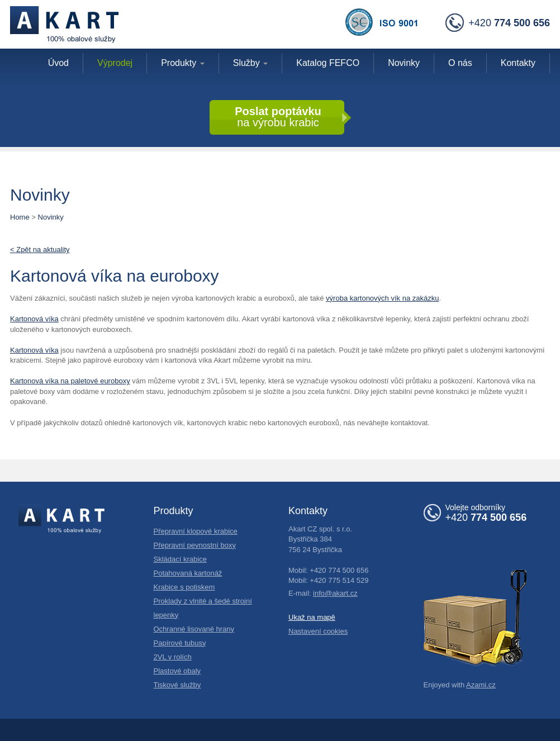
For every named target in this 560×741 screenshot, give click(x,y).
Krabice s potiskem (184, 587)
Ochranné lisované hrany (194, 629)
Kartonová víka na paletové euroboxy (70, 381)
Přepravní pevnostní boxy (195, 545)
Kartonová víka (34, 319)
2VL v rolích (173, 657)
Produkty (183, 63)
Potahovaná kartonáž (188, 573)
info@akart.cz (335, 593)
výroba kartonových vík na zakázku (382, 298)
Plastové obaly (177, 671)
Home (20, 217)
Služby (250, 63)
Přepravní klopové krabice (196, 531)
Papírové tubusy (180, 643)
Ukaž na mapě (312, 617)
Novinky (51, 217)
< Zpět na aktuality (40, 250)
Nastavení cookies (318, 631)
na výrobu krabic (278, 117)
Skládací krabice (180, 559)
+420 (498, 23)
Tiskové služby (177, 685)
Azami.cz (481, 685)
